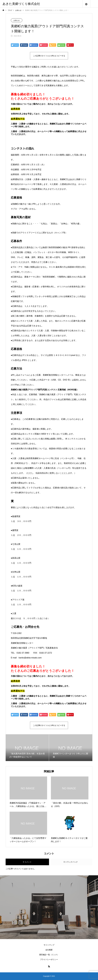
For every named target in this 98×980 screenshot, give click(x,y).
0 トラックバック (71, 862)
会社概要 (49, 950)
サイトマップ (49, 945)
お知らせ (17, 20)
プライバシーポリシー (49, 959)
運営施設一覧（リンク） (49, 955)
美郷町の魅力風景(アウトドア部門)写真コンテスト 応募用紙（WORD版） (45, 390)
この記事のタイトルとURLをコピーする (49, 56)
